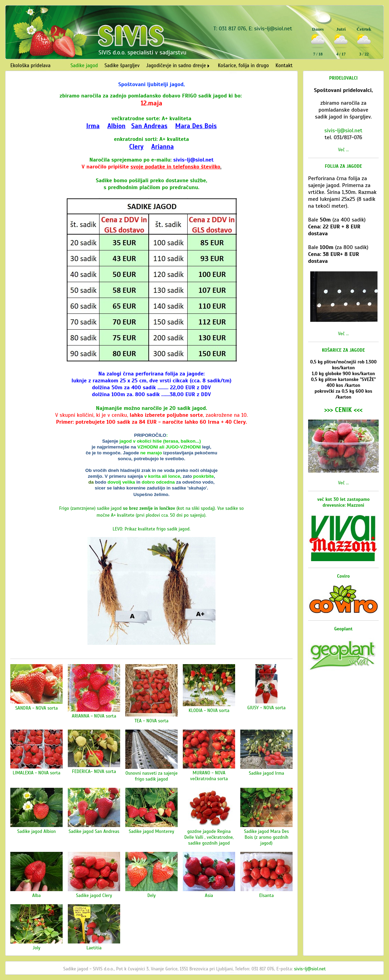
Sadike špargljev (122, 65)
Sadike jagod (84, 65)
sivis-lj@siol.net (273, 29)
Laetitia (94, 948)
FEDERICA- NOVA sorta (94, 771)
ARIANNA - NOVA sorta (94, 716)
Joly (36, 948)
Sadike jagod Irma (266, 773)
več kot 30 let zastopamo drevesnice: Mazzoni (343, 502)
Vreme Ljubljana (363, 61)
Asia (209, 895)
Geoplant (344, 629)
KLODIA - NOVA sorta (209, 710)
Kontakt (284, 65)
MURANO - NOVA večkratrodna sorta (209, 776)
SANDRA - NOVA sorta (36, 708)
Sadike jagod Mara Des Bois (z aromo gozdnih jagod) (266, 837)
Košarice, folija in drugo (243, 65)
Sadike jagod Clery (94, 895)
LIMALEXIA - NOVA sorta (37, 773)
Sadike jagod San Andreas (94, 831)
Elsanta (266, 895)
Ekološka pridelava (30, 65)
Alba (37, 895)
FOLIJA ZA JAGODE (344, 166)
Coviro (343, 576)
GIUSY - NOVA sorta (266, 708)
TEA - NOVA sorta (152, 721)
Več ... (343, 150)
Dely (151, 895)
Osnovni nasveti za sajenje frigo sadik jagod (151, 776)
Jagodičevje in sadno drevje (176, 65)
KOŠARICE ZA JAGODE (343, 350)
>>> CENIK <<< (343, 410)
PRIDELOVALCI (343, 78)
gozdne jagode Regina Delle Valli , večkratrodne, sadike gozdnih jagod (209, 837)
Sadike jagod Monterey (151, 831)
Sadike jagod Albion (36, 831)
